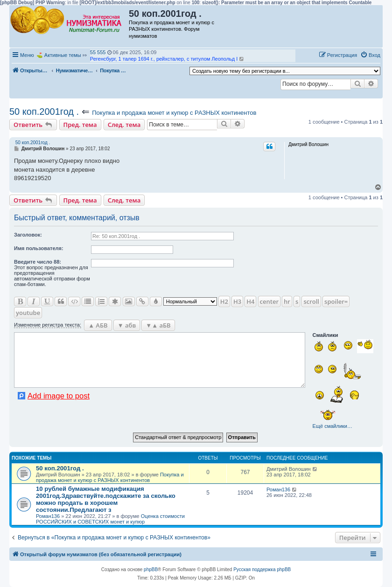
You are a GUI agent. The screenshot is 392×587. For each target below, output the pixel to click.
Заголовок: (28, 235)
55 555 (98, 52)
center (269, 301)
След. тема (124, 125)
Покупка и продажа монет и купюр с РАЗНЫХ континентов (174, 113)
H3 (237, 301)
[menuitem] (370, 55)
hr (287, 301)
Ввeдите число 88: (38, 262)
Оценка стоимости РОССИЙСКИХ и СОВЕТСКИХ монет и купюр (110, 519)
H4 (250, 301)
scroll (311, 301)
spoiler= (336, 301)
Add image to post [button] (59, 396)
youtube (28, 313)
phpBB (151, 570)
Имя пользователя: (39, 248)
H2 (224, 301)
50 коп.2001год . (44, 112)
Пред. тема (80, 125)
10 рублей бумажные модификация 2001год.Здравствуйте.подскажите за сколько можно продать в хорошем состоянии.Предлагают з (106, 499)
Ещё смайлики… (332, 426)
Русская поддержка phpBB (262, 570)
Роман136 (48, 516)
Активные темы (63, 55)
